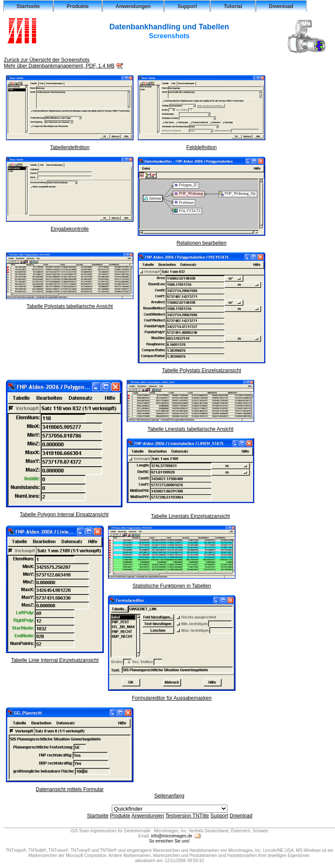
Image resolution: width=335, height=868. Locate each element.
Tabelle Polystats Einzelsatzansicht (202, 368)
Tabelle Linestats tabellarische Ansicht (190, 427)
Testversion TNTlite (187, 816)
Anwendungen (133, 6)
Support (187, 6)
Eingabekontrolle (70, 227)
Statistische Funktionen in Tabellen (172, 584)
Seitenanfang (169, 796)
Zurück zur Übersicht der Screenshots (47, 60)
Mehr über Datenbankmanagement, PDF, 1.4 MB (59, 66)
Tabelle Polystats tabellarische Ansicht (70, 304)
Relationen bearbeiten (202, 241)
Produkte (78, 6)
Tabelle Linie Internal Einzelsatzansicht (55, 658)
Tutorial (233, 6)
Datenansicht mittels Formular (70, 787)
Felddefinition (202, 145)
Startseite (28, 6)
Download (281, 6)
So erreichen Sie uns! (170, 841)
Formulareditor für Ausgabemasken (172, 696)
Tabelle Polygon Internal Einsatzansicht (64, 512)
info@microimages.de (172, 836)
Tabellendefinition (70, 145)
